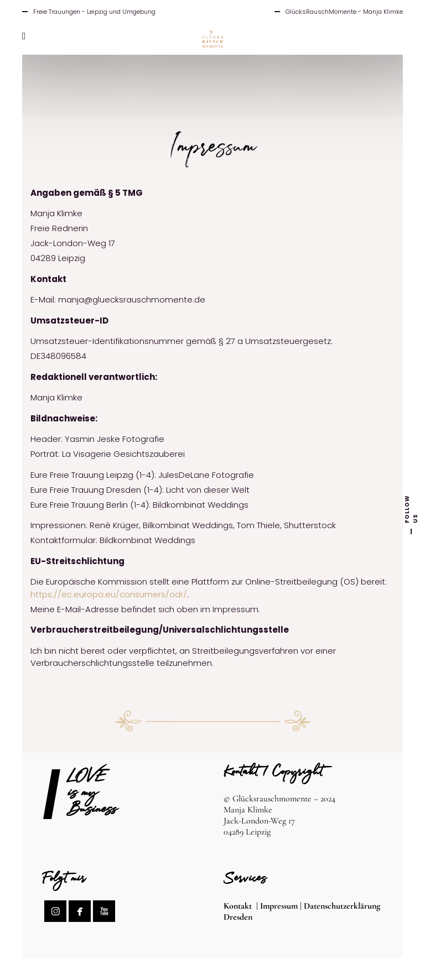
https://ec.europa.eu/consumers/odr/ (109, 594)
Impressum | (282, 906)
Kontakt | (242, 906)
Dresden (238, 917)
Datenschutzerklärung (342, 906)
